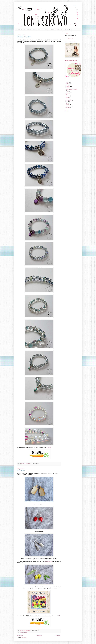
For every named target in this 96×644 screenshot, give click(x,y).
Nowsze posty (20, 636)
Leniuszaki (68, 96)
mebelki (67, 97)
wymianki (68, 108)
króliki (67, 92)
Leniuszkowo (70, 39)
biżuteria (22, 465)
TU (60, 616)
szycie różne (68, 106)
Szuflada (25, 632)
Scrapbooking (52, 30)
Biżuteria (45, 30)
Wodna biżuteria (24, 37)
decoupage (68, 86)
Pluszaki (39, 30)
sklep (67, 103)
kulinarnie (68, 93)
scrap (67, 102)
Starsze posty (58, 636)
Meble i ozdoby (67, 30)
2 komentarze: (28, 631)
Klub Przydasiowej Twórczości (72, 89)
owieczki (68, 99)
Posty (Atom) (24, 638)
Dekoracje (59, 30)
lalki (67, 95)
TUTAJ (49, 447)
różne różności (69, 100)
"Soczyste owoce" (49, 561)
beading (68, 82)
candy (67, 85)
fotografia (68, 88)
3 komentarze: (28, 463)
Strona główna (19, 30)
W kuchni (21, 470)
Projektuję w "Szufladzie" (30, 30)
